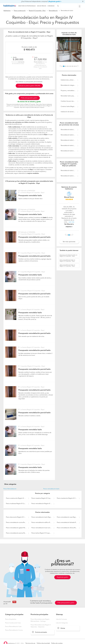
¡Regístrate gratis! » (55, 2)
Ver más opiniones (69, 242)
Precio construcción (20, 11)
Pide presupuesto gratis (29, 98)
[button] (60, 66)
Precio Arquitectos (11, 619)
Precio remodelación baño (51, 489)
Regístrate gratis (62, 577)
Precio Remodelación (10, 489)
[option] (69, 49)
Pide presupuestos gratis (66, 603)
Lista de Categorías (62, 623)
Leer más (71, 222)
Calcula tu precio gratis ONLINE (29, 86)
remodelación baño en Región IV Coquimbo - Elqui (68, 256)
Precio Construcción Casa (13, 623)
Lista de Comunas (61, 619)
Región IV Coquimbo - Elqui (37, 11)
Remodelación (53, 11)
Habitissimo (7, 11)
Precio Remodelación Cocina (14, 630)
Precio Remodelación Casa (13, 627)
